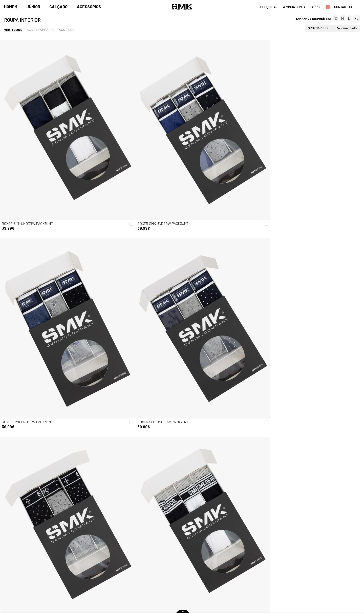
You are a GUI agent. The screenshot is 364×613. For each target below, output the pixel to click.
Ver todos (13, 29)
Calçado (58, 7)
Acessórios (89, 7)
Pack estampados (40, 29)
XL (356, 18)
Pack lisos (66, 29)
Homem (11, 7)
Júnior (33, 7)
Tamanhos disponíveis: (313, 18)
